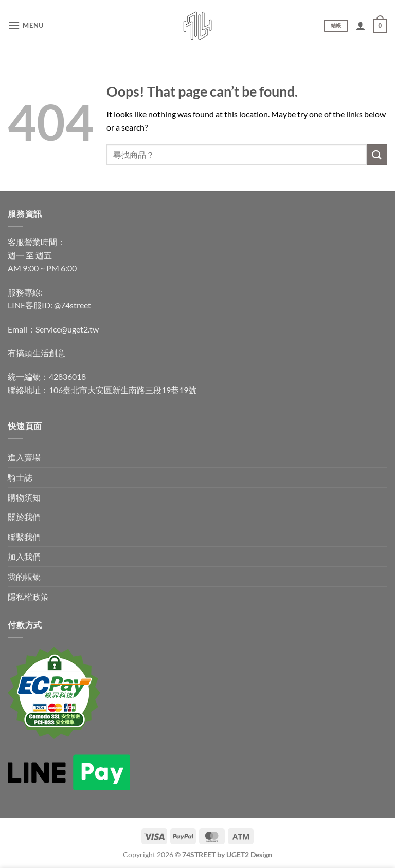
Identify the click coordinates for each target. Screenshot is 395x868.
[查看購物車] (380, 26)
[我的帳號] (361, 26)
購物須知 (24, 497)
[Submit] (377, 154)
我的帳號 (24, 576)
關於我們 (24, 517)
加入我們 (24, 556)
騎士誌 (20, 477)
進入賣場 (24, 457)
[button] (26, 25)
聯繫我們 (24, 537)
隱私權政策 (28, 596)
